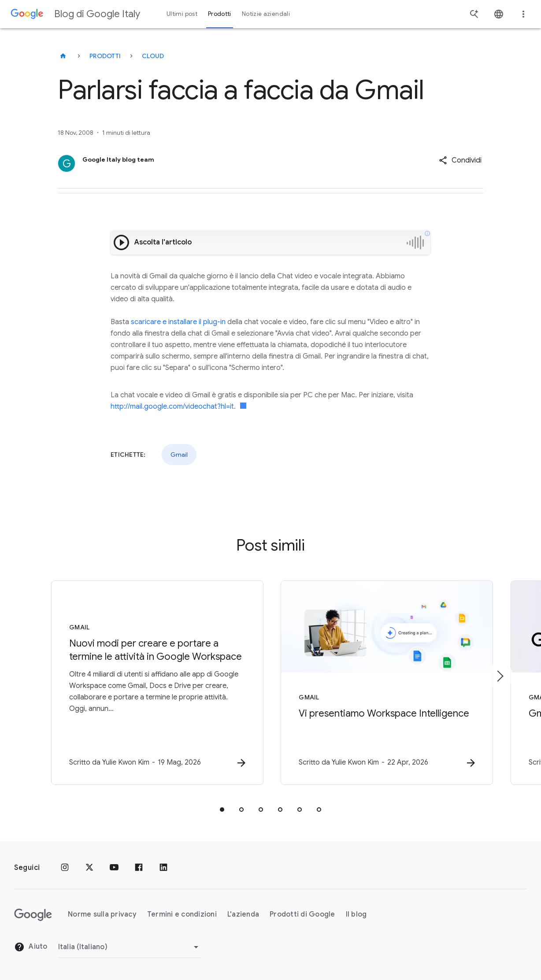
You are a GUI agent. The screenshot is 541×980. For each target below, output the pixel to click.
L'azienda (243, 914)
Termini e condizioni (182, 914)
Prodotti (105, 56)
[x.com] (89, 868)
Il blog (356, 914)
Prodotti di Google (302, 914)
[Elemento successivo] (500, 676)
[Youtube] (114, 868)
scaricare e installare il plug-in (178, 322)
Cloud (153, 56)
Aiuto (31, 947)
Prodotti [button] (220, 14)
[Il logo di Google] (33, 915)
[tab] (222, 810)
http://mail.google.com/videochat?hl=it (172, 407)
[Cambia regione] (130, 947)
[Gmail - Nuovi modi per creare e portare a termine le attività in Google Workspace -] (155, 683)
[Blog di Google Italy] (63, 56)
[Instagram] (65, 868)
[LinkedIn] (163, 868)
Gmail (179, 455)
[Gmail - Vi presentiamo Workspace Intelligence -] (386, 683)
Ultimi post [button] (182, 14)
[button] (460, 160)
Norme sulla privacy (102, 914)
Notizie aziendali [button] (266, 14)
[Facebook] (139, 868)
